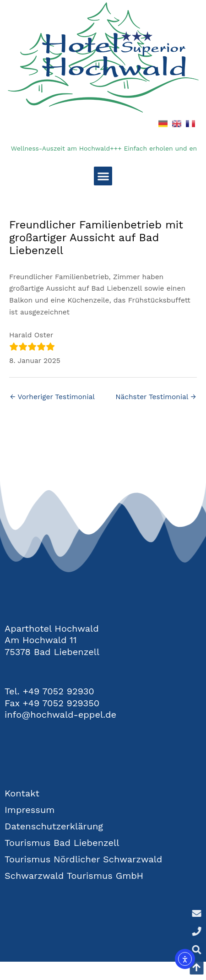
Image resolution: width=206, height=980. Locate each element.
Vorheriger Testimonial (52, 397)
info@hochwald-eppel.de (60, 715)
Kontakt (22, 793)
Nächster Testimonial (156, 397)
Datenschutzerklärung (54, 826)
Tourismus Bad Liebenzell (62, 843)
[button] (103, 176)
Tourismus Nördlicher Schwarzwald (83, 859)
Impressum (30, 810)
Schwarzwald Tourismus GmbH (74, 876)
